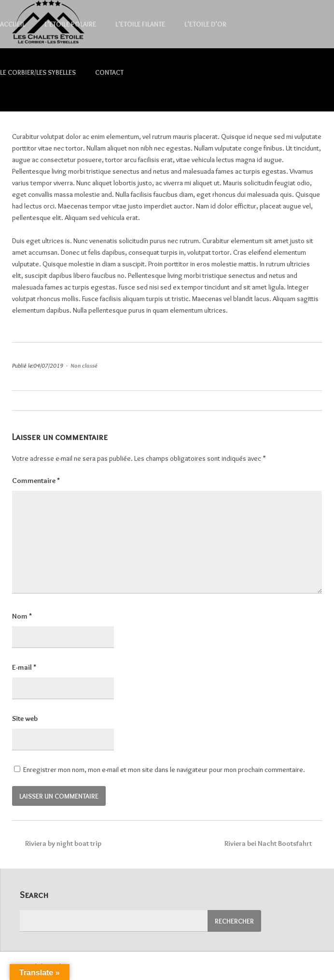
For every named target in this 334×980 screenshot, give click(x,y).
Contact (109, 72)
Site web (25, 718)
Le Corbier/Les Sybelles (38, 72)
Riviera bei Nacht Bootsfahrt (272, 843)
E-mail (24, 667)
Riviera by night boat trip (57, 843)
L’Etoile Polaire (70, 24)
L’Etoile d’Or (205, 24)
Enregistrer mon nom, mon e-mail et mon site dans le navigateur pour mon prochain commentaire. (164, 770)
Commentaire (36, 481)
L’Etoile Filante (140, 24)
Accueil (13, 24)
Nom (22, 616)
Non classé (84, 365)
